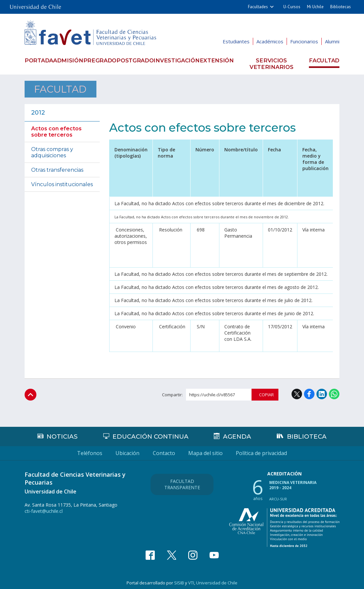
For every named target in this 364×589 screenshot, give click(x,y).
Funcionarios (304, 41)
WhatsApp (334, 390)
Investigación (182, 60)
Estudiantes (236, 41)
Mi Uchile (315, 7)
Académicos (270, 41)
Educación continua (151, 433)
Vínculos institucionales (62, 181)
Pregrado (102, 60)
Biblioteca (307, 433)
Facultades (258, 7)
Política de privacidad (297, 450)
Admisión (69, 60)
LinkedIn (322, 390)
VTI (191, 579)
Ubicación (110, 450)
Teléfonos (55, 450)
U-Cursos (292, 7)
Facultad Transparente (182, 479)
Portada (37, 60)
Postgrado (140, 60)
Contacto (164, 450)
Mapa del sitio (223, 450)
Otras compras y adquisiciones (52, 149)
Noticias (62, 433)
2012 (38, 109)
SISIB (179, 579)
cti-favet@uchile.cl (44, 508)
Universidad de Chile (217, 579)
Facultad (326, 60)
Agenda (238, 433)
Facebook (309, 390)
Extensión (222, 60)
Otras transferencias (57, 166)
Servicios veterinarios (274, 60)
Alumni (332, 41)
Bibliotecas (341, 7)
